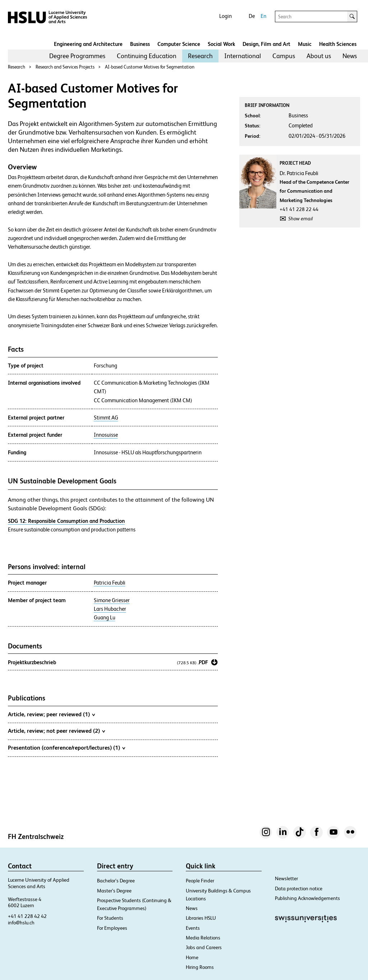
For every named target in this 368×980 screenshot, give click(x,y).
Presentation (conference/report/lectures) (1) (66, 747)
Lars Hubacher (110, 609)
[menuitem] (77, 56)
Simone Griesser (112, 600)
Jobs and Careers (204, 947)
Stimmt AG (106, 418)
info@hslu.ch (21, 923)
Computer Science (179, 44)
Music (305, 44)
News (350, 56)
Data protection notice (299, 888)
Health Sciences (338, 44)
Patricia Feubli (110, 583)
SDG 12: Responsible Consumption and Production (66, 521)
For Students (110, 918)
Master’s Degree (114, 891)
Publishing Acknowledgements (307, 898)
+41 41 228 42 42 (27, 916)
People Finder (200, 881)
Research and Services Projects (65, 67)
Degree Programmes (77, 56)
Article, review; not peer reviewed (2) (56, 731)
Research (200, 56)
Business (140, 44)
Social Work (221, 44)
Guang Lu (105, 618)
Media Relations (203, 938)
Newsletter (286, 878)
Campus (284, 56)
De (252, 16)
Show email (300, 219)
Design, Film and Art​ (266, 44)
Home (192, 957)
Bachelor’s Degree (116, 881)
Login (226, 16)
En (263, 16)
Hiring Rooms (200, 967)
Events (193, 928)
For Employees (112, 928)
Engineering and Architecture (88, 44)
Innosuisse (106, 435)
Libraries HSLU (201, 918)
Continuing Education (147, 56)
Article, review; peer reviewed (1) (51, 714)
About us (319, 56)
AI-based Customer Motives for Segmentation (150, 67)
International (243, 56)
